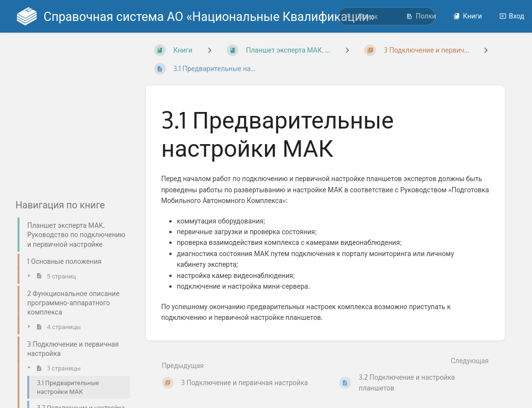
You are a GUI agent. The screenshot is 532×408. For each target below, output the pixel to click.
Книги (468, 16)
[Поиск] (349, 16)
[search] (387, 16)
